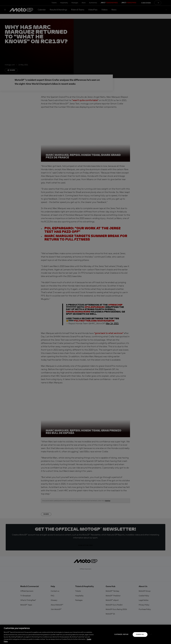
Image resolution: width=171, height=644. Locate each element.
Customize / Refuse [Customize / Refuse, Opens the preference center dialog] (121, 635)
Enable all (140, 635)
